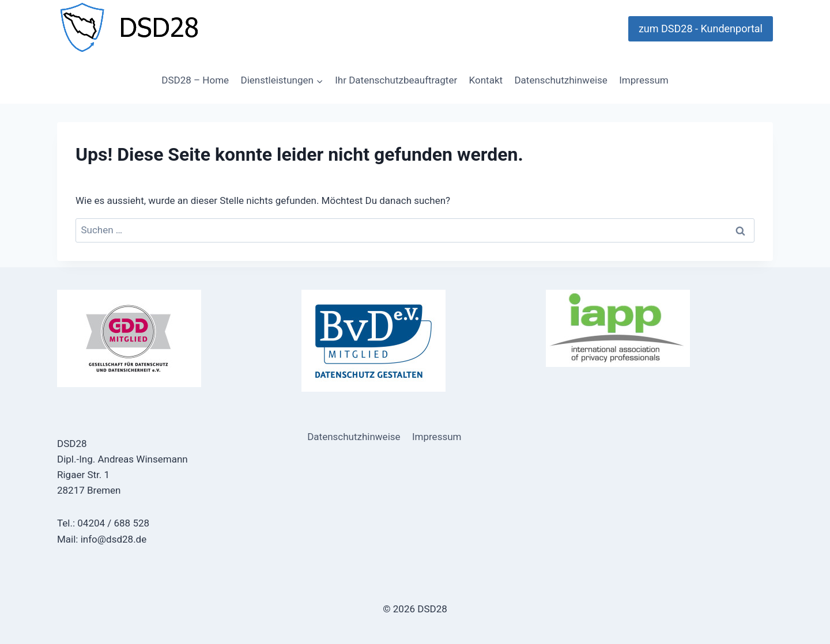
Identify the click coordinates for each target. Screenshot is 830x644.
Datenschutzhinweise (561, 80)
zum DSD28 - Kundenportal (701, 29)
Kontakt (486, 80)
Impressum (644, 80)
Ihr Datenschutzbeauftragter (396, 80)
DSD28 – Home (195, 80)
